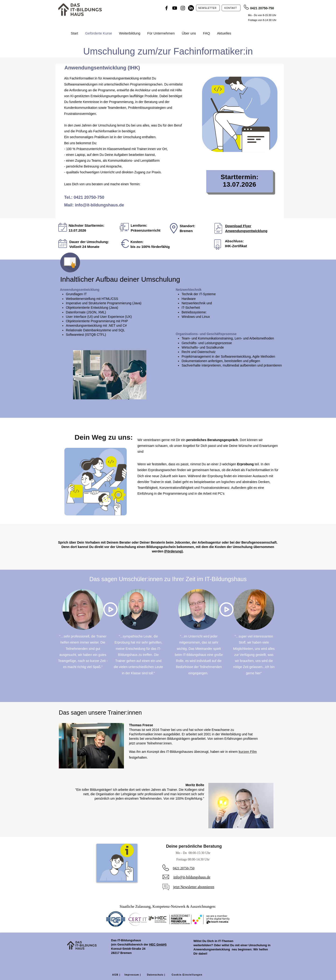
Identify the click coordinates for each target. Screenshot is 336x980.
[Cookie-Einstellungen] (187, 975)
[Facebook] (166, 8)
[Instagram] (183, 8)
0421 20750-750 (262, 8)
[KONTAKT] (231, 8)
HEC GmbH (157, 944)
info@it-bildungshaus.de (100, 205)
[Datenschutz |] (157, 975)
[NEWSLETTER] (208, 8)
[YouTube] (175, 8)
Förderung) (174, 551)
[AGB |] (116, 975)
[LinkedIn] (191, 8)
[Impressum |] (133, 975)
